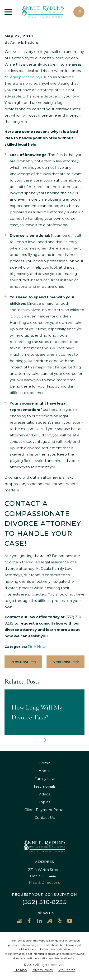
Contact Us (44, 817)
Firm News (37, 647)
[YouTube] (70, 921)
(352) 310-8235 (44, 902)
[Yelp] (60, 921)
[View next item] (45, 740)
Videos (44, 794)
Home (44, 763)
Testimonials (44, 786)
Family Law (44, 779)
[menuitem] (20, 970)
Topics (44, 802)
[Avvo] (49, 921)
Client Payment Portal (44, 810)
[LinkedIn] (40, 921)
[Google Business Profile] (19, 921)
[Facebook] (29, 921)
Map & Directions (44, 882)
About (44, 771)
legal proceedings (26, 77)
